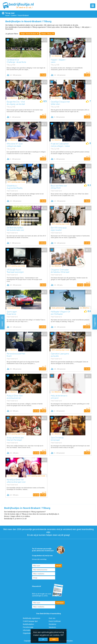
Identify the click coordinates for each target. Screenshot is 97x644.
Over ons (52, 618)
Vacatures (52, 627)
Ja (43, 639)
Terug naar (10, 13)
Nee (54, 639)
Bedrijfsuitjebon (28, 624)
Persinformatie (28, 627)
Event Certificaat (55, 621)
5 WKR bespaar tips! (30, 621)
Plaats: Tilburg (47, 34)
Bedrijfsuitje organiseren (32, 618)
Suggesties (95, 322)
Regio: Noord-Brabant (30, 34)
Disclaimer (52, 624)
